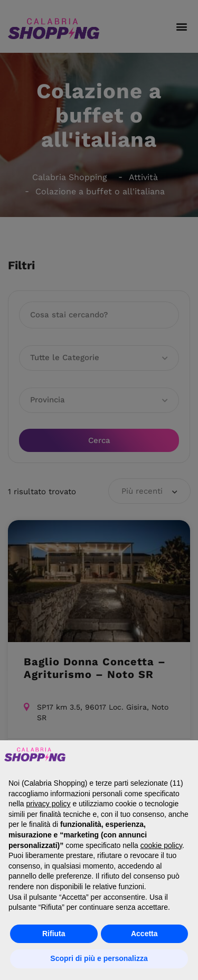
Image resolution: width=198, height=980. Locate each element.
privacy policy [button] (48, 804)
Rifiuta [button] (54, 934)
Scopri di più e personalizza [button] (99, 958)
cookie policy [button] (161, 845)
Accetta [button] (144, 934)
